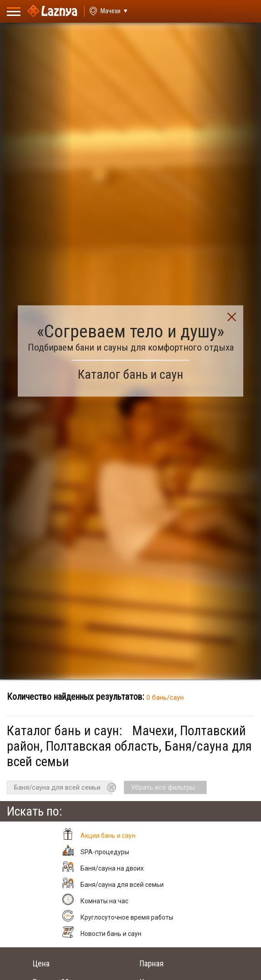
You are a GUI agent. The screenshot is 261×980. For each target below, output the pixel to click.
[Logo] (52, 11)
